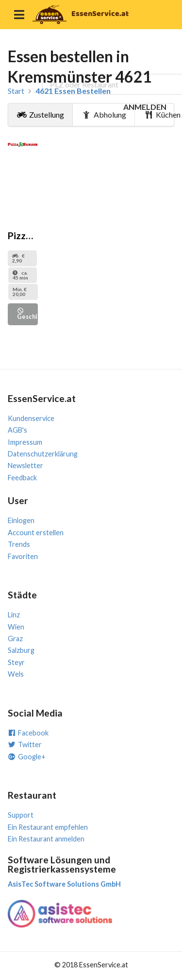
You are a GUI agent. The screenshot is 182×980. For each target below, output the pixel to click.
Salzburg (21, 650)
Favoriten (23, 556)
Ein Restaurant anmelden (46, 839)
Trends (19, 544)
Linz (14, 615)
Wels (16, 674)
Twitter (25, 744)
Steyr (16, 662)
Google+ (27, 757)
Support (21, 815)
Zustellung (41, 114)
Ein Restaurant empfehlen (48, 827)
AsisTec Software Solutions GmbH (64, 884)
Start (16, 91)
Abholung (104, 114)
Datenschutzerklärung (43, 454)
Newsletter (25, 465)
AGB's (17, 430)
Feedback (22, 478)
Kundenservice (31, 418)
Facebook (28, 733)
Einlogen (21, 520)
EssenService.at (100, 14)
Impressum (25, 442)
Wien (16, 627)
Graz (15, 639)
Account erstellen (36, 533)
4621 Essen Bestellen (73, 91)
